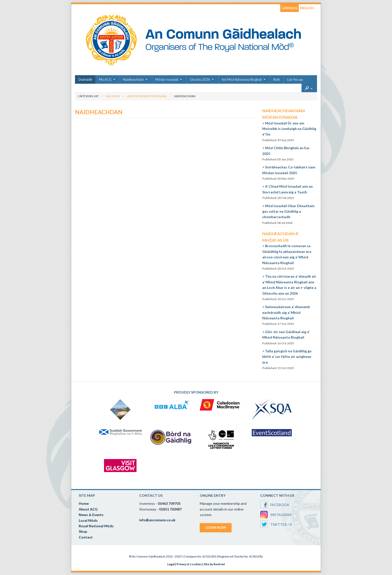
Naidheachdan (133, 79)
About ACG (88, 509)
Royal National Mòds (96, 526)
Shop (83, 531)
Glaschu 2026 (200, 79)
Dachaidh (85, 79)
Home (84, 503)
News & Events (91, 515)
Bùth (277, 79)
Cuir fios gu (295, 79)
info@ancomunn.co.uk (157, 520)
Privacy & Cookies (189, 564)
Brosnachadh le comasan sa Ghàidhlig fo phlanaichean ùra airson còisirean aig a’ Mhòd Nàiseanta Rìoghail (287, 257)
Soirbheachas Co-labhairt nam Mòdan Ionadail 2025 (289, 173)
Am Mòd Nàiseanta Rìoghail (242, 79)
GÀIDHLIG (289, 8)
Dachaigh (113, 96)
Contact (86, 537)
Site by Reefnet (214, 564)
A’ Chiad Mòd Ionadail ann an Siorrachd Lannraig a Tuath (287, 192)
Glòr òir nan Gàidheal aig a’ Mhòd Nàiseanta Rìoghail (286, 337)
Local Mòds (88, 520)
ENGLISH (307, 8)
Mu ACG (105, 79)
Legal (171, 564)
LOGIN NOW (216, 527)
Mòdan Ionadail (167, 79)
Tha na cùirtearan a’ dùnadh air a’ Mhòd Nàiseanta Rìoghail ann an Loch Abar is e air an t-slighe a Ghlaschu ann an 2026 (289, 287)
